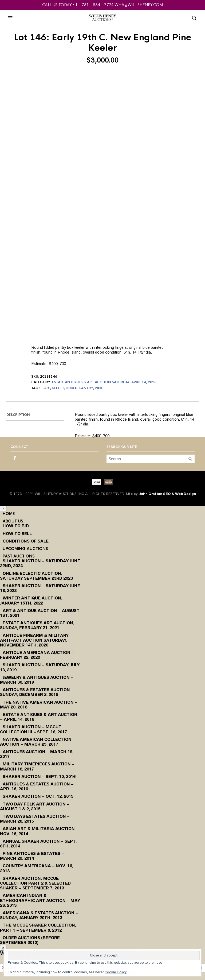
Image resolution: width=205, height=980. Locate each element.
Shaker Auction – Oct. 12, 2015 (38, 796)
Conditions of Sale (26, 541)
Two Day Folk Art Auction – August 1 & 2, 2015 (35, 806)
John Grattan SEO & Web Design (168, 494)
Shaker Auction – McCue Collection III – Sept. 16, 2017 (33, 729)
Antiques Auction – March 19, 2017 (37, 754)
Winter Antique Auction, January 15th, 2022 (31, 600)
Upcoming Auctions (25, 549)
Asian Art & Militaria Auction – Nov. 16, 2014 (39, 831)
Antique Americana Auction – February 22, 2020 (37, 655)
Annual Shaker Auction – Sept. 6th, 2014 (38, 844)
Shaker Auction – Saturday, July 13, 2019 (40, 667)
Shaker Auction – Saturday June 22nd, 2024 (40, 563)
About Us (13, 521)
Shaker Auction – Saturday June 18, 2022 (40, 588)
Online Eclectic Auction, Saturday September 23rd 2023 (36, 576)
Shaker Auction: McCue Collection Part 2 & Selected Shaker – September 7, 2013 (35, 883)
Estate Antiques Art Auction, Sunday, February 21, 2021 (37, 625)
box (46, 388)
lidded (72, 388)
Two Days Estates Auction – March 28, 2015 (35, 819)
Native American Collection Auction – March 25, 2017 (36, 742)
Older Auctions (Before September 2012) (30, 940)
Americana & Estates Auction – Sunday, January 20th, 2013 (39, 915)
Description (18, 415)
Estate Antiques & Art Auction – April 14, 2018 (39, 717)
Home (9, 514)
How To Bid (16, 526)
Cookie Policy (116, 972)
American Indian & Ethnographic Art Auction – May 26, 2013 (40, 900)
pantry (86, 388)
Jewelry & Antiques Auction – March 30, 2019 (37, 680)
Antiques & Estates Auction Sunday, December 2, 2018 (35, 692)
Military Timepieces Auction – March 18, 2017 (37, 766)
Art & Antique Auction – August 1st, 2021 (40, 613)
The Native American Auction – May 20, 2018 (39, 705)
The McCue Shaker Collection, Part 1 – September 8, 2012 (38, 927)
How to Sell (17, 534)
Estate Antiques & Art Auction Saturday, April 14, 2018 (104, 382)
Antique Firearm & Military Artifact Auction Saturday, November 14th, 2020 (34, 640)
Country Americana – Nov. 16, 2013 (37, 868)
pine (99, 388)
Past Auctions (19, 556)
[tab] (35, 415)
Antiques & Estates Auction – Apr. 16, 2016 (37, 786)
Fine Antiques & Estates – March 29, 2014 (32, 856)
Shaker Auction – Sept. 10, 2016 (39, 776)
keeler (58, 388)
